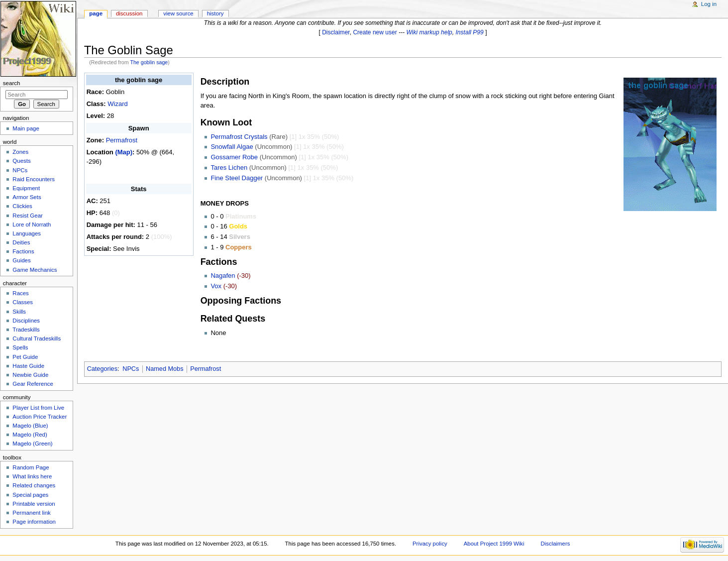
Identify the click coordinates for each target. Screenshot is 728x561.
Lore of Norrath (32, 224)
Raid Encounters (34, 179)
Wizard (117, 104)
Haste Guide (28, 366)
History (215, 13)
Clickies (22, 206)
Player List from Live (38, 408)
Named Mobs (164, 369)
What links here (32, 476)
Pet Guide (25, 357)
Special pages (30, 495)
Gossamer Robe (234, 157)
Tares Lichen (229, 168)
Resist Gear (27, 216)
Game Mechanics (35, 270)
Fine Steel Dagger (237, 178)
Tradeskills (26, 330)
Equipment (26, 188)
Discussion (129, 13)
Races (20, 293)
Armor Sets (27, 197)
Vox (216, 286)
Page (96, 13)
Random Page (31, 467)
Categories (102, 369)
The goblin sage (149, 62)
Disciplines (26, 321)
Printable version (34, 504)
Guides (21, 260)
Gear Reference (33, 384)
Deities (21, 242)
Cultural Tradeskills (37, 338)
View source (178, 13)
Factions (23, 251)
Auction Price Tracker (40, 417)
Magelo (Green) (32, 444)
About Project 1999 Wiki (494, 544)
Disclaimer (336, 32)
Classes (23, 302)
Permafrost (122, 140)
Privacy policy (430, 544)
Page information (34, 522)
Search (12, 83)
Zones (20, 152)
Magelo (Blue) (30, 426)
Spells (20, 347)
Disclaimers (555, 544)
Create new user (375, 32)
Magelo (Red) (30, 435)
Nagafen (223, 276)
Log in (709, 4)
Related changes (34, 485)
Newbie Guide (30, 375)
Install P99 (470, 32)
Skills (19, 312)
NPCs (131, 369)
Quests (21, 161)
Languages (27, 233)
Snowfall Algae (232, 147)
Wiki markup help (429, 32)
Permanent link (31, 513)
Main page (26, 128)
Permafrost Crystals (239, 137)
